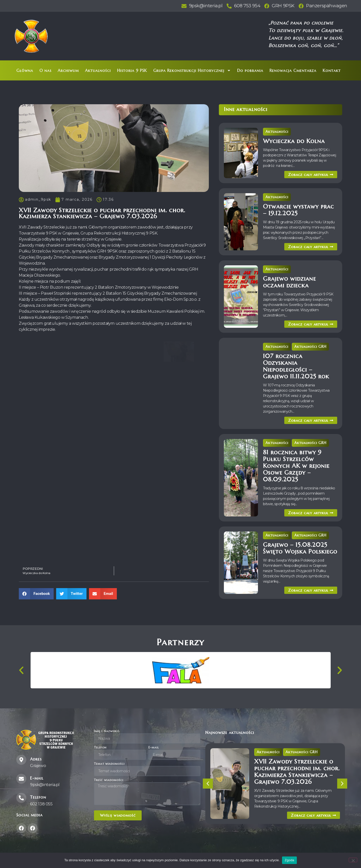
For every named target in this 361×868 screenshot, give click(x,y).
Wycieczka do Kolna (294, 141)
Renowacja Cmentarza (293, 70)
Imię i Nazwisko (107, 731)
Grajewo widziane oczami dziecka (289, 282)
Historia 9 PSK (132, 70)
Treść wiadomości (109, 780)
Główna (25, 70)
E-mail (154, 748)
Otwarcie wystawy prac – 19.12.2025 (298, 210)
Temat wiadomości (109, 764)
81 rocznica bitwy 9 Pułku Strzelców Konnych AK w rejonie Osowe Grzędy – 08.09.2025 (296, 466)
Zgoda (289, 860)
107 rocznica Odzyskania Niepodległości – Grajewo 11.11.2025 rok (296, 366)
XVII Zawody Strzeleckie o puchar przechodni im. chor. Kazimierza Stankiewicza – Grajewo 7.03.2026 (297, 772)
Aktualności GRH (310, 347)
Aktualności (98, 70)
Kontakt (332, 70)
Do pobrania (250, 70)
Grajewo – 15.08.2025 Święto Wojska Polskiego (300, 548)
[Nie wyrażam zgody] (353, 860)
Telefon (100, 748)
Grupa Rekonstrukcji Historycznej (192, 70)
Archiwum (68, 70)
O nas (45, 70)
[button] (36, 594)
